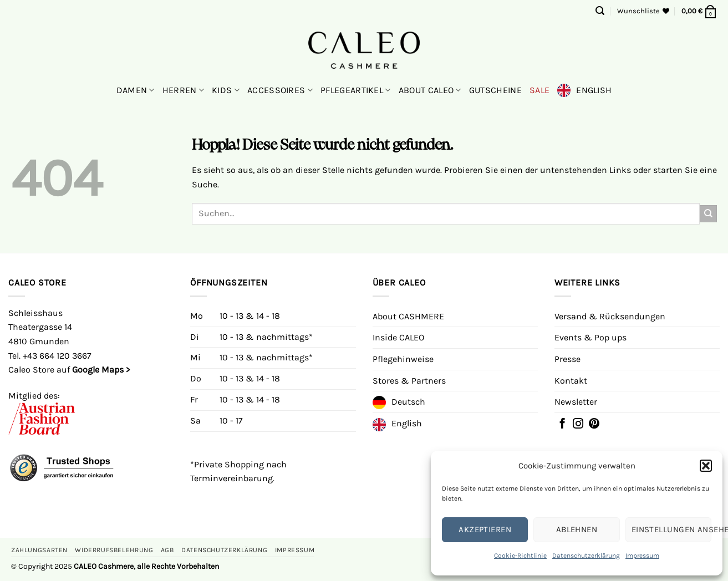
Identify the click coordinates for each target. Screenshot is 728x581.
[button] (706, 466)
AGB (167, 550)
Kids (226, 90)
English (594, 90)
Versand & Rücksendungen (610, 316)
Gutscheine (495, 90)
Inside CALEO (398, 337)
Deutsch (408, 402)
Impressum (642, 555)
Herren (183, 90)
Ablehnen (577, 529)
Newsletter (576, 402)
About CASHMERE (408, 316)
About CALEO (430, 90)
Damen (136, 90)
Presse (567, 359)
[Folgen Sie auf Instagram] (578, 425)
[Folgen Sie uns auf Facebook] (562, 425)
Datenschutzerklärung (586, 555)
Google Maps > (101, 370)
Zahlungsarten (39, 550)
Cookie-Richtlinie (520, 555)
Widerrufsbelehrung (114, 550)
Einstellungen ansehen (671, 529)
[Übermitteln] (708, 214)
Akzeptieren (485, 529)
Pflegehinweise (403, 359)
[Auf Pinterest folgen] (594, 425)
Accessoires (280, 90)
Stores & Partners (409, 381)
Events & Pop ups (590, 337)
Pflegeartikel (356, 90)
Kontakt (571, 381)
